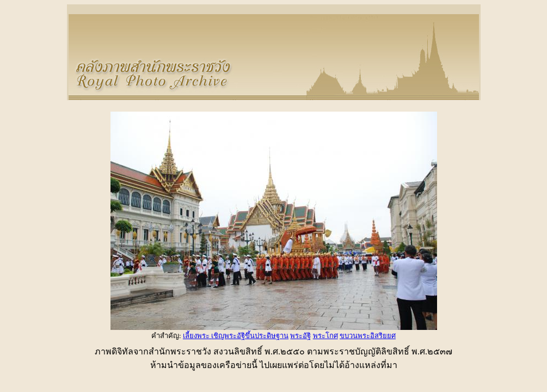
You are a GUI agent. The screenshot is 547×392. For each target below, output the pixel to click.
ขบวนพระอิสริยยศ (368, 336)
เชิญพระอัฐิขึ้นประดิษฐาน (250, 336)
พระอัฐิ (300, 336)
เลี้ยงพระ (197, 336)
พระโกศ (325, 336)
